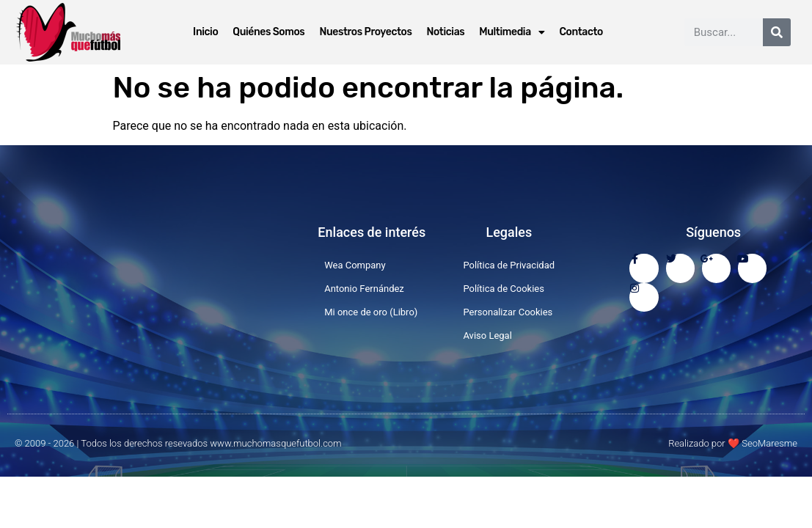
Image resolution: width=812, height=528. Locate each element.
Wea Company (355, 265)
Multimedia (512, 32)
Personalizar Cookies (508, 312)
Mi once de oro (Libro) (371, 312)
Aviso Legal (487, 335)
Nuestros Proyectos (365, 32)
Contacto (581, 32)
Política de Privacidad (509, 265)
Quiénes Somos (268, 32)
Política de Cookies (504, 289)
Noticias (446, 32)
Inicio (205, 32)
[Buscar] (777, 32)
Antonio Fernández (364, 289)
